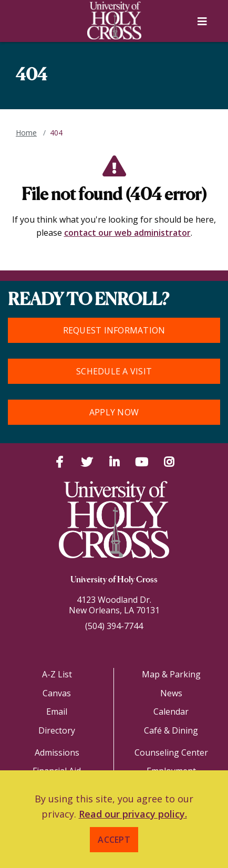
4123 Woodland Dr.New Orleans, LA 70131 (114, 605)
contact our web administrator (127, 233)
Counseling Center (171, 752)
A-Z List (57, 674)
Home (26, 133)
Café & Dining (171, 730)
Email (57, 712)
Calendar (171, 712)
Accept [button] (114, 840)
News (171, 693)
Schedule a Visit (114, 371)
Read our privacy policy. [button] (133, 814)
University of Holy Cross (114, 580)
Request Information (114, 330)
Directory (57, 730)
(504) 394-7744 (114, 626)
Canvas (57, 693)
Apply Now (114, 412)
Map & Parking (171, 674)
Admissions (57, 752)
